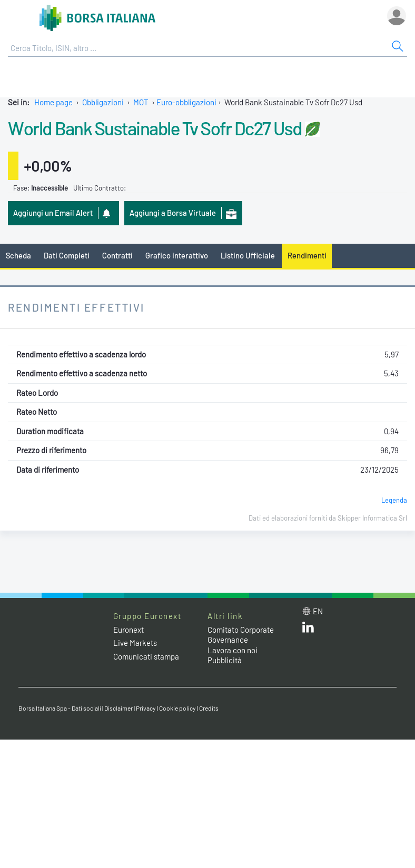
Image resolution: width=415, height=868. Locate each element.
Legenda (394, 500)
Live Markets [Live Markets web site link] (135, 643)
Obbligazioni (103, 102)
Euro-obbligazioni (186, 102)
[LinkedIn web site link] (308, 630)
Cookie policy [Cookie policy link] (177, 708)
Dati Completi (67, 255)
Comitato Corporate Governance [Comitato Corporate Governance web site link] (241, 635)
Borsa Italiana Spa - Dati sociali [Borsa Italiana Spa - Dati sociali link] (60, 708)
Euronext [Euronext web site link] (129, 630)
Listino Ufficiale (248, 255)
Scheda (18, 255)
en (318, 611)
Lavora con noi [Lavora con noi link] (233, 650)
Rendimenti (307, 255)
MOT (141, 102)
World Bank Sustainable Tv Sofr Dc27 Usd (155, 128)
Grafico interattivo (177, 255)
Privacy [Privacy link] (146, 708)
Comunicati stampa (146, 656)
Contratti (117, 255)
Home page (53, 102)
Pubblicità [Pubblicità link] (225, 660)
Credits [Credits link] (209, 708)
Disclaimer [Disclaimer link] (118, 708)
